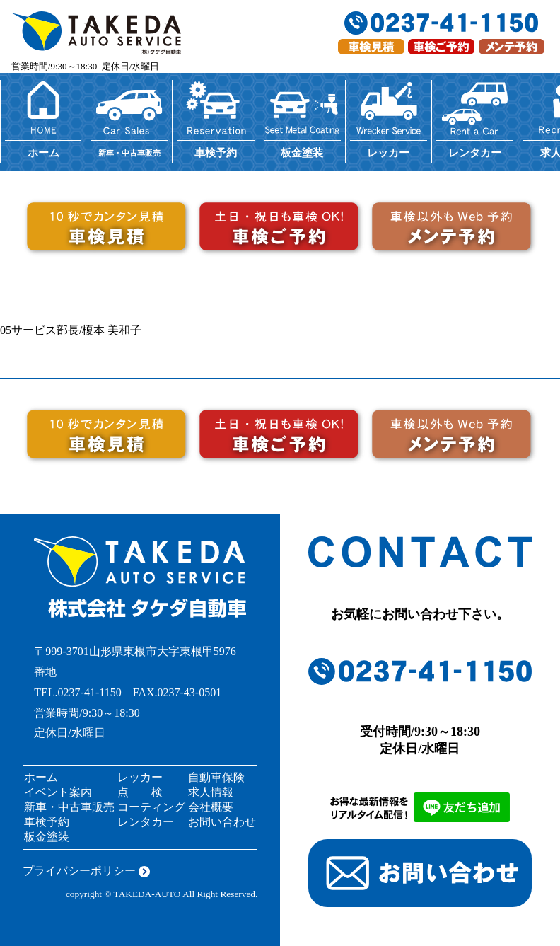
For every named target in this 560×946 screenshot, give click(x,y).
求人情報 (211, 792)
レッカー (140, 777)
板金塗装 (47, 837)
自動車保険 (216, 777)
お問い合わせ (222, 822)
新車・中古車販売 (69, 807)
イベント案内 (58, 792)
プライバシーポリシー (79, 871)
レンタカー (146, 822)
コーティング (151, 807)
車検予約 (47, 822)
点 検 (140, 792)
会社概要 (211, 807)
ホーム (41, 777)
